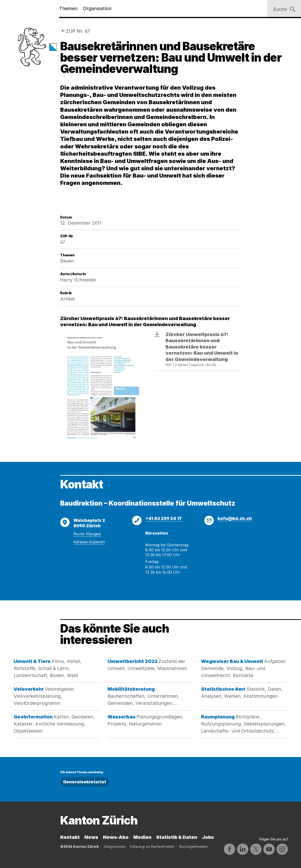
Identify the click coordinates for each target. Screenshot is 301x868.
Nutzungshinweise (193, 846)
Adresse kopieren (89, 542)
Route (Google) (87, 534)
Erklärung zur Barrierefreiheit (152, 846)
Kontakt (70, 837)
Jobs (208, 837)
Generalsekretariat (85, 782)
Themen (68, 8)
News (91, 837)
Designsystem (115, 846)
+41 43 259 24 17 (164, 518)
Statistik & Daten (177, 837)
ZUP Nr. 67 (78, 31)
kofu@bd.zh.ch (235, 518)
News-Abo (116, 837)
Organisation (97, 8)
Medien (142, 837)
